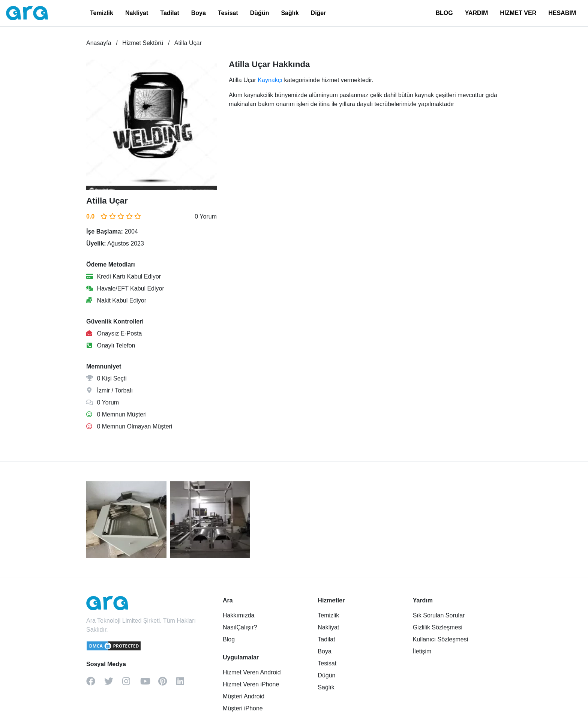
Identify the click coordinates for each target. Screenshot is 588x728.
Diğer (319, 13)
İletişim (422, 651)
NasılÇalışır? (240, 627)
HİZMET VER (518, 13)
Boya (199, 13)
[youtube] (149, 684)
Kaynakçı (270, 80)
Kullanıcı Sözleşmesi (441, 639)
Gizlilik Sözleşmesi (438, 627)
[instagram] (131, 684)
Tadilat (169, 13)
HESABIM (562, 13)
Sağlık (290, 13)
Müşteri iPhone (243, 708)
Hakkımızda (238, 615)
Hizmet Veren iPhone (251, 684)
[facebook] (95, 684)
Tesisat (228, 13)
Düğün (260, 13)
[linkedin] (185, 684)
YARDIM (477, 13)
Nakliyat (137, 13)
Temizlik (102, 13)
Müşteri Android (244, 696)
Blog (229, 639)
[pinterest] (167, 684)
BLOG (444, 13)
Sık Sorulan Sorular (439, 615)
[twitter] (113, 684)
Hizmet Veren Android (252, 672)
